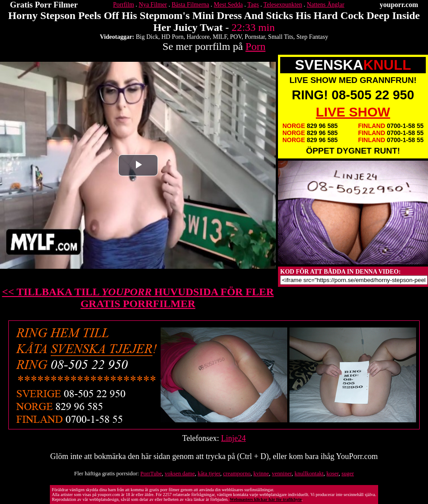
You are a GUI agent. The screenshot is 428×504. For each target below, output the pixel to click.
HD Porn (173, 37)
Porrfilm (123, 5)
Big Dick (147, 37)
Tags (253, 5)
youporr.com (399, 5)
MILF (220, 37)
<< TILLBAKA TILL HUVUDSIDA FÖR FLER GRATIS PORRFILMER (138, 298)
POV (236, 37)
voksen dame (180, 473)
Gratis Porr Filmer (44, 5)
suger (348, 473)
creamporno (237, 473)
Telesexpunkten (283, 5)
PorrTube (151, 473)
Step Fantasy (312, 37)
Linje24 (233, 438)
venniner (282, 473)
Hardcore (198, 37)
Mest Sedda (229, 5)
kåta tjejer (209, 473)
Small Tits (281, 37)
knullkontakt (309, 473)
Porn (255, 46)
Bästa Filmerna (190, 5)
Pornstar (255, 37)
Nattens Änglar (325, 5)
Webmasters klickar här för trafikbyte (265, 499)
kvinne (261, 473)
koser (333, 473)
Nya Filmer (153, 5)
